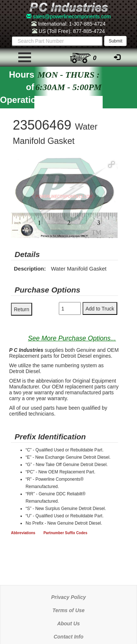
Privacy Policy (68, 597)
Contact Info (69, 637)
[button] (111, 164)
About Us (68, 623)
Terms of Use (68, 610)
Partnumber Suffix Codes (65, 533)
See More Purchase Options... (72, 338)
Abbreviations (23, 533)
